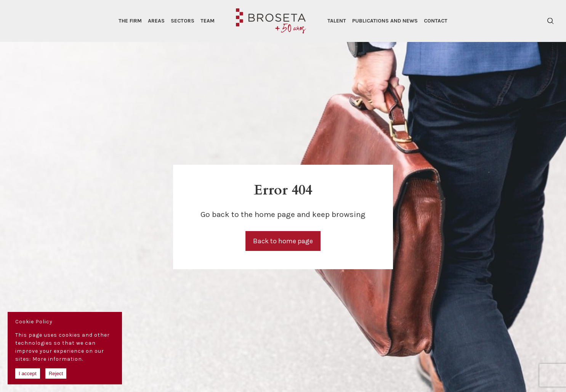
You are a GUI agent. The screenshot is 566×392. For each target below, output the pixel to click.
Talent (337, 21)
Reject (56, 374)
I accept (28, 374)
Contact (436, 21)
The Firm (130, 21)
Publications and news (385, 21)
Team (208, 21)
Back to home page (283, 241)
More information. (58, 359)
